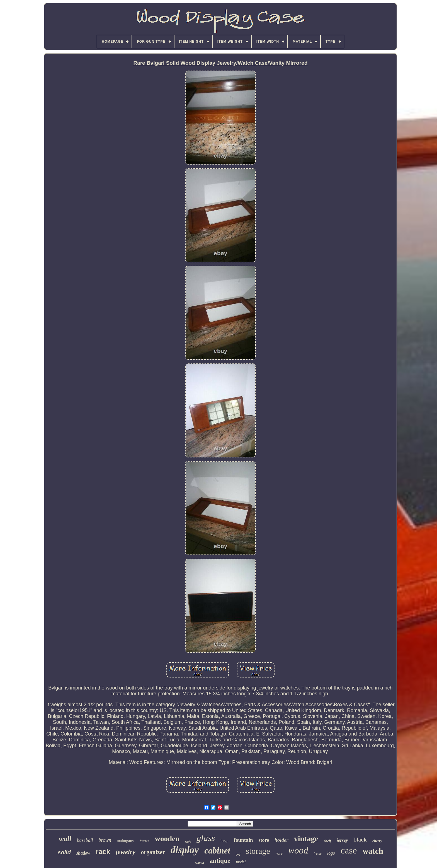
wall (65, 839)
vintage (306, 839)
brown (105, 840)
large (224, 841)
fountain (243, 840)
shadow (83, 853)
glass (206, 838)
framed (144, 841)
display (185, 850)
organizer (153, 852)
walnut (200, 863)
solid (64, 852)
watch (373, 851)
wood (298, 850)
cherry (377, 841)
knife (188, 842)
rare (279, 853)
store (264, 840)
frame (318, 853)
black (360, 839)
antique (220, 861)
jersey (342, 840)
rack (103, 852)
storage (258, 851)
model (241, 862)
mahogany (125, 841)
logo (331, 853)
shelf (327, 841)
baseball (85, 840)
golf (238, 854)
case (349, 850)
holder (281, 840)
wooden (167, 839)
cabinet (217, 851)
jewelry (126, 852)
